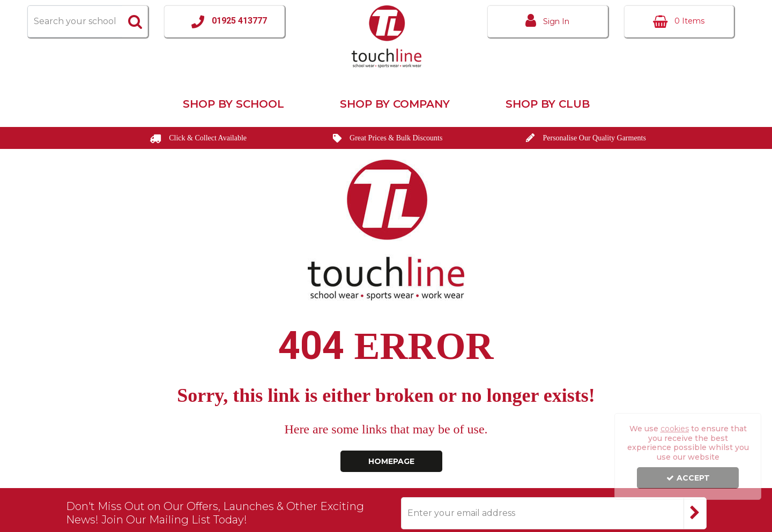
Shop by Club (548, 104)
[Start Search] (135, 21)
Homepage (391, 461)
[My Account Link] (548, 21)
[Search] (75, 21)
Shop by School (233, 104)
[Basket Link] (679, 21)
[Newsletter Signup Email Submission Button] (695, 513)
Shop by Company (395, 104)
